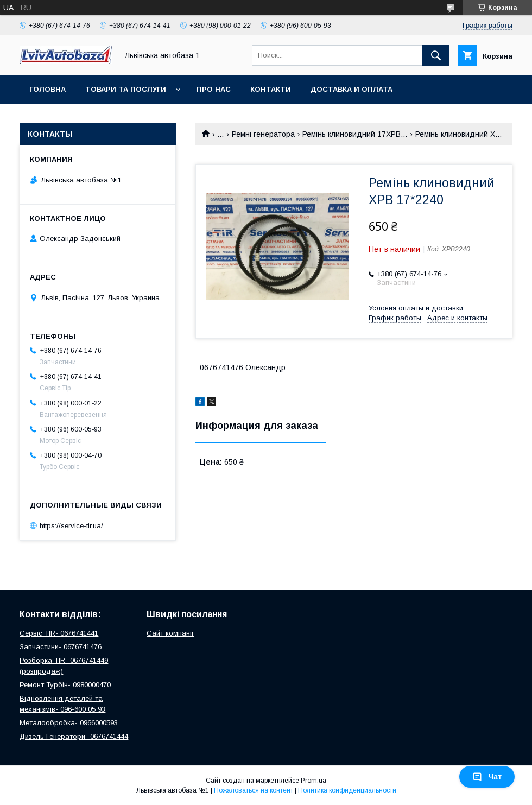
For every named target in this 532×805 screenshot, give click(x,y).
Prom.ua (313, 781)
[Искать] (436, 55)
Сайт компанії (170, 633)
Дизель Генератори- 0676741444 (74, 736)
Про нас (214, 89)
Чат (487, 777)
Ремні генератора (263, 134)
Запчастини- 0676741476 (61, 647)
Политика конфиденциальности (347, 790)
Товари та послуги (126, 89)
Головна (47, 89)
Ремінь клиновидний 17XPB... (355, 134)
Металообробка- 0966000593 (69, 723)
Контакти (271, 89)
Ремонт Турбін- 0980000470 (65, 685)
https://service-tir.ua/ (71, 526)
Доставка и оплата (351, 89)
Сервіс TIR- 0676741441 (59, 633)
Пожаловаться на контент (254, 790)
